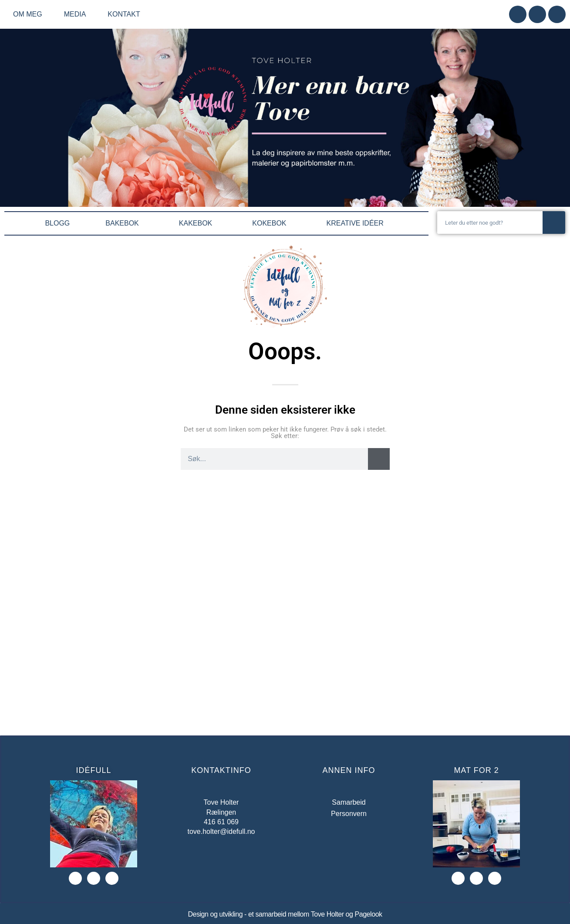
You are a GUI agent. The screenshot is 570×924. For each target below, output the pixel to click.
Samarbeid (349, 802)
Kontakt (124, 14)
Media (77, 14)
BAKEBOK (124, 223)
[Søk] (554, 223)
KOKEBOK (271, 223)
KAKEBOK (198, 223)
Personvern (349, 814)
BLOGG (57, 223)
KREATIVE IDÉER (357, 223)
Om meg (30, 14)
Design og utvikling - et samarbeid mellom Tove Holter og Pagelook (285, 914)
